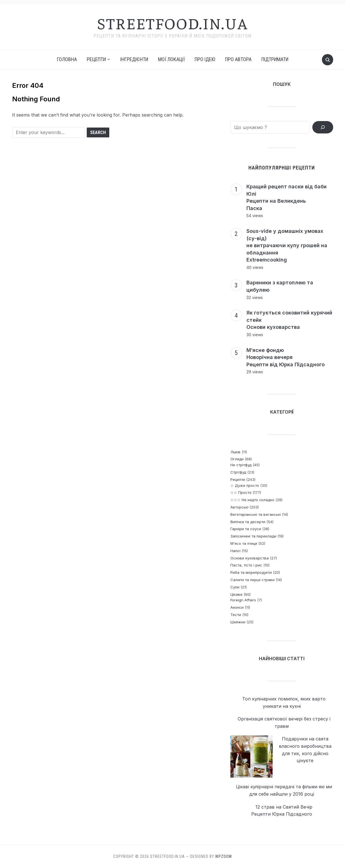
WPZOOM (223, 856)
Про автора (238, 59)
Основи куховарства (250, 558)
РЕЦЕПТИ (96, 59)
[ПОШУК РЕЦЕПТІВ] (323, 127)
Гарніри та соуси (246, 529)
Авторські (239, 507)
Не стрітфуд (241, 465)
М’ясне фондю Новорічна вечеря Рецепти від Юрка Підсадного (286, 357)
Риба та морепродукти (251, 572)
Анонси (237, 607)
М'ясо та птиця (244, 543)
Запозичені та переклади (253, 536)
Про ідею (205, 59)
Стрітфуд (238, 472)
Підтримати (275, 59)
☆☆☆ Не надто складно (252, 500)
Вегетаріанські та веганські (256, 514)
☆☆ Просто (241, 492)
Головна (67, 59)
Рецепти (238, 479)
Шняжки (238, 622)
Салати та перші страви (252, 580)
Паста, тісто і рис (246, 565)
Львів (235, 452)
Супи (235, 587)
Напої (235, 551)
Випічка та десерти (248, 522)
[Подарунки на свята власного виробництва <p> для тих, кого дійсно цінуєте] (251, 757)
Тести (236, 615)
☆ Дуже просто (245, 485)
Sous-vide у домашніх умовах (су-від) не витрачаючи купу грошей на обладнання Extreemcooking (287, 245)
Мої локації (171, 59)
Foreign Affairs (243, 600)
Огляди (237, 459)
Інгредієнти (134, 59)
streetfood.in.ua (173, 23)
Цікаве (236, 594)
